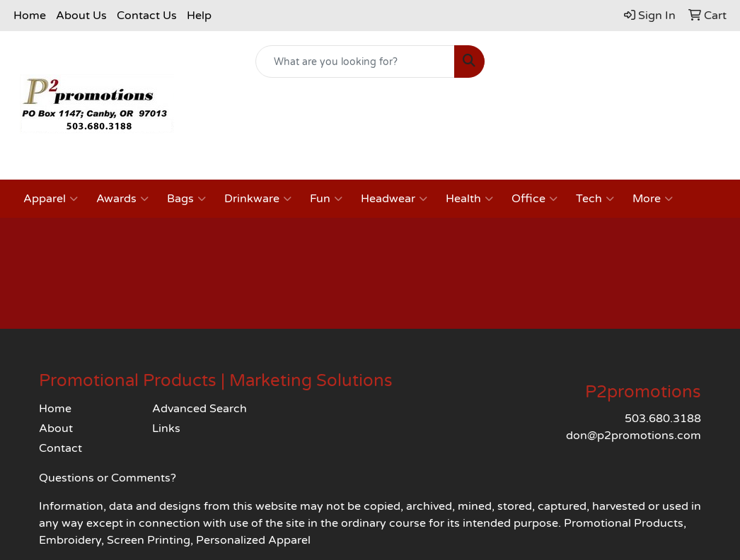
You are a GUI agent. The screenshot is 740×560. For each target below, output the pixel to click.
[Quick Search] (355, 62)
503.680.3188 (663, 419)
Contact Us (147, 16)
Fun (326, 199)
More (653, 199)
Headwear (394, 199)
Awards (122, 199)
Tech (595, 199)
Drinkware (258, 199)
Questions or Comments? (108, 478)
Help (199, 16)
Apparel (51, 199)
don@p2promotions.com (634, 436)
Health (469, 199)
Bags (186, 199)
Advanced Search (200, 409)
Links (166, 428)
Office (534, 199)
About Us (81, 16)
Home (30, 16)
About (56, 428)
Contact (60, 448)
